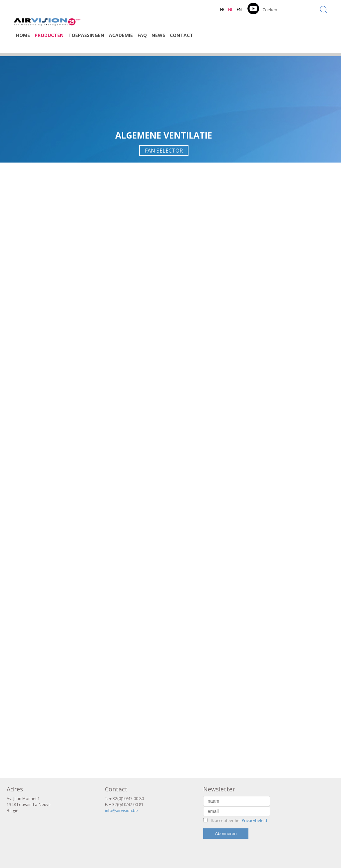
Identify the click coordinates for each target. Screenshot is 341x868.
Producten (49, 35)
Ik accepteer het (239, 821)
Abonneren (226, 834)
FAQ (142, 35)
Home (23, 35)
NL (231, 9)
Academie (121, 35)
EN (239, 9)
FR (222, 9)
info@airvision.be (121, 811)
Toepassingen (86, 35)
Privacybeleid (254, 821)
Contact (181, 35)
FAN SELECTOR (164, 151)
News (158, 35)
